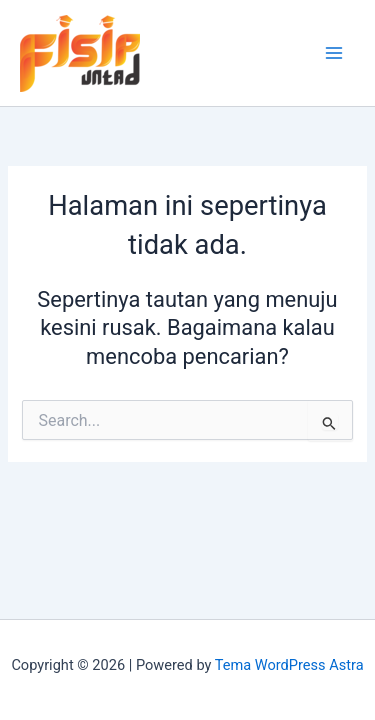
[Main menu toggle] (334, 53)
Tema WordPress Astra (289, 665)
